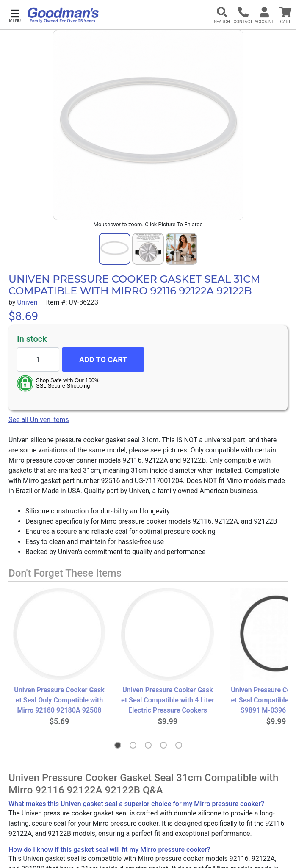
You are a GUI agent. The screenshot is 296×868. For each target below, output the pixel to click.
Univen (27, 302)
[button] (15, 15)
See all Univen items (39, 420)
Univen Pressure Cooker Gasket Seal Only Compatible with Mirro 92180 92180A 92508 (59, 700)
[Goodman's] (63, 15)
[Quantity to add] (38, 359)
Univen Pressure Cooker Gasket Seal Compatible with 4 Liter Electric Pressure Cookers (168, 700)
